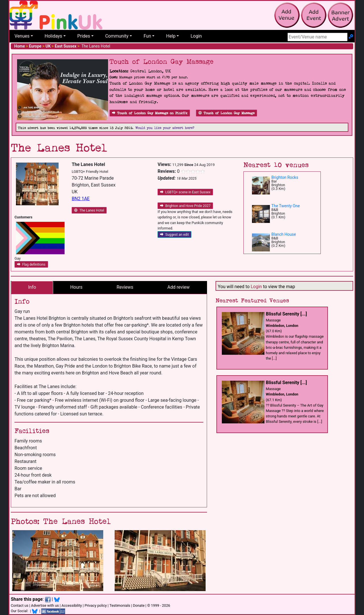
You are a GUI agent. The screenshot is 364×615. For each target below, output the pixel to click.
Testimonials (120, 605)
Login (196, 36)
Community (117, 36)
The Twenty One (286, 206)
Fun (147, 36)
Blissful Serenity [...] (286, 314)
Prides (84, 36)
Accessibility (72, 605)
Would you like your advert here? (165, 128)
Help (171, 36)
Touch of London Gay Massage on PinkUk (150, 113)
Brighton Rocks (285, 177)
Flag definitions (31, 265)
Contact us (20, 605)
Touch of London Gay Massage (227, 113)
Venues (22, 36)
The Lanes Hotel (89, 210)
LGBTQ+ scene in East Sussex (185, 192)
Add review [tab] (179, 287)
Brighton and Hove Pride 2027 (185, 206)
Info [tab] (32, 287)
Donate (139, 605)
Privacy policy (96, 605)
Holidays (53, 36)
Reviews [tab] (125, 287)
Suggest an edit (174, 235)
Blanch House (284, 234)
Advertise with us (45, 605)
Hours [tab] (76, 287)
